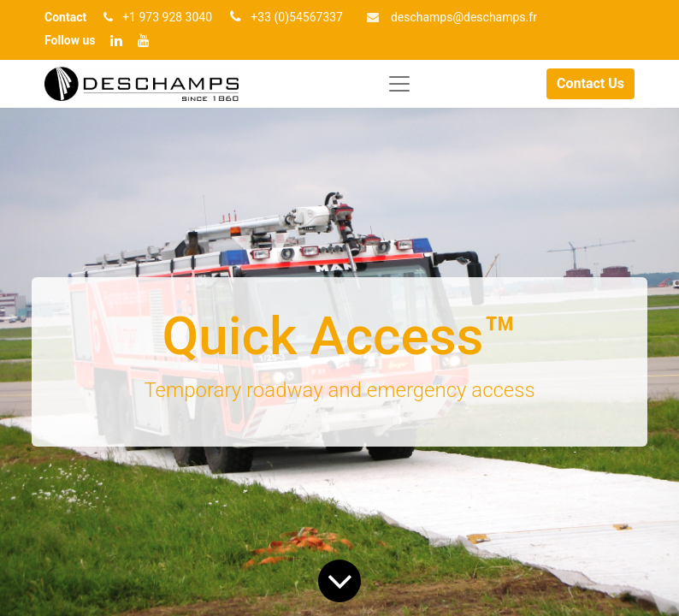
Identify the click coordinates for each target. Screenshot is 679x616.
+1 (130, 17)
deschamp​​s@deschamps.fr (464, 17)
